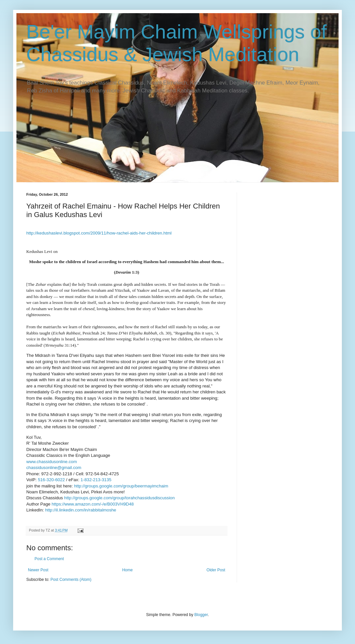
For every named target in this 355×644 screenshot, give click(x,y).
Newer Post (38, 570)
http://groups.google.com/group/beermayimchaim (121, 486)
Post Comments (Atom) (71, 580)
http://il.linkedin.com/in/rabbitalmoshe (81, 510)
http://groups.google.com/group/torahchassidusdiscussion (119, 498)
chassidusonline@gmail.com (54, 468)
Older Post (216, 570)
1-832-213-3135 (96, 480)
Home (128, 570)
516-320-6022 (51, 480)
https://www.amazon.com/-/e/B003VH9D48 (93, 504)
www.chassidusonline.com (52, 462)
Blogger (201, 615)
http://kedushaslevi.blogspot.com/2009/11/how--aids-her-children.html (99, 233)
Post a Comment (49, 559)
